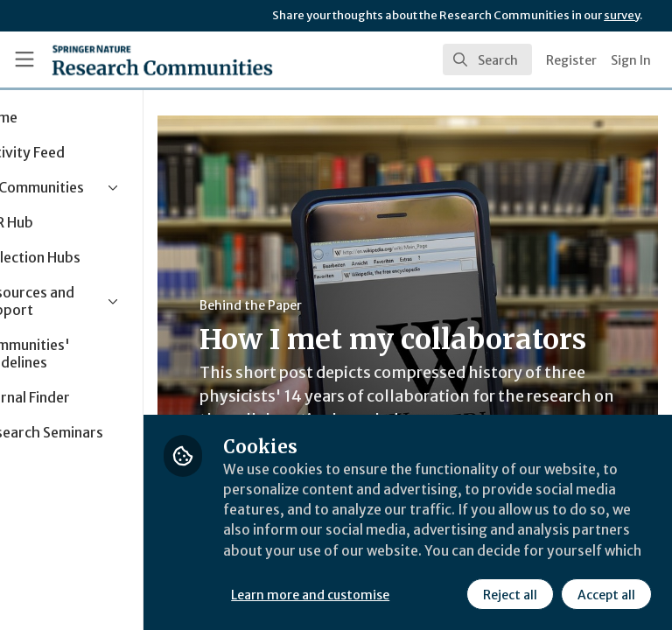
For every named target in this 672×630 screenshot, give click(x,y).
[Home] (162, 59)
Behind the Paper (331, 305)
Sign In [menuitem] (631, 60)
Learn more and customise (391, 556)
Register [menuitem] (571, 60)
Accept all (451, 594)
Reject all (354, 594)
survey (622, 15)
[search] (487, 59)
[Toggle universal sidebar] (24, 59)
